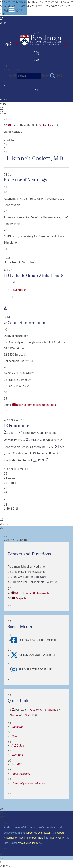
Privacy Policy (57, 838)
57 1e (40, 44)
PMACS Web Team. (28, 843)
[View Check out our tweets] (15, 655)
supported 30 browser (38, 833)
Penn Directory (21, 774)
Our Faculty (45, 125)
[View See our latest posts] (15, 670)
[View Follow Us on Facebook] (15, 640)
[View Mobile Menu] (12, 11)
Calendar (17, 727)
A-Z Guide (18, 745)
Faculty (34, 710)
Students (51, 710)
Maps (19, 598)
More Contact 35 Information (34, 593)
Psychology (19, 290)
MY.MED (17, 764)
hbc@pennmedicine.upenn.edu (36, 405)
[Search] (29, 76)
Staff (28, 715)
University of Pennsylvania (28, 783)
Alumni (14, 715)
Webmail (17, 755)
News (15, 736)
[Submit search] (53, 76)
